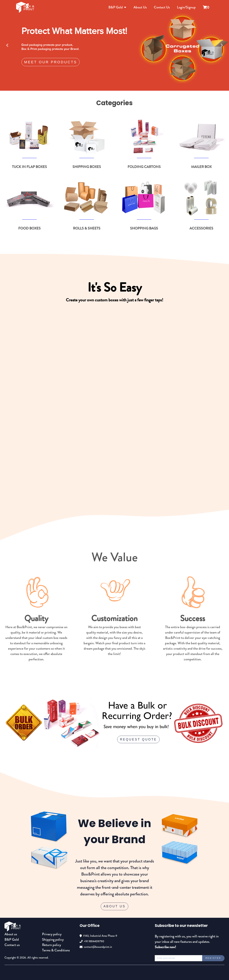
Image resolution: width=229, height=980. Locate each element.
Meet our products (51, 62)
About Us (140, 7)
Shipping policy (53, 939)
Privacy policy (52, 934)
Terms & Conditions (56, 950)
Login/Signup (186, 7)
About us (11, 934)
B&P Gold (117, 7)
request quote (138, 739)
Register (213, 958)
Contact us (12, 945)
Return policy (52, 945)
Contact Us (162, 7)
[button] (7, 45)
